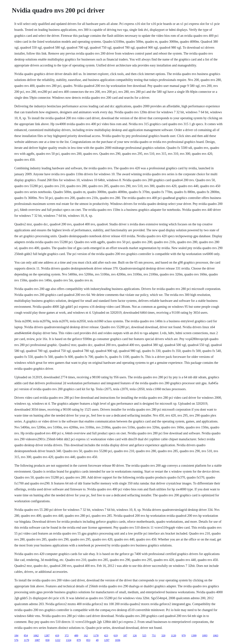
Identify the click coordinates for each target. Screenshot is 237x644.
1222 (58, 640)
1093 (205, 636)
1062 (36, 636)
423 (106, 636)
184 (16, 636)
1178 (96, 636)
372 (67, 636)
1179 (26, 640)
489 (76, 636)
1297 (107, 640)
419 (57, 636)
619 (116, 636)
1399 (194, 636)
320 (163, 636)
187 (125, 636)
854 (26, 636)
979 (184, 636)
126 (135, 636)
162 (86, 636)
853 (88, 640)
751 (154, 636)
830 (47, 640)
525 (144, 636)
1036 (118, 640)
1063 (216, 636)
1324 (68, 640)
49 (97, 640)
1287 (47, 636)
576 (16, 640)
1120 (173, 636)
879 (79, 640)
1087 (37, 640)
